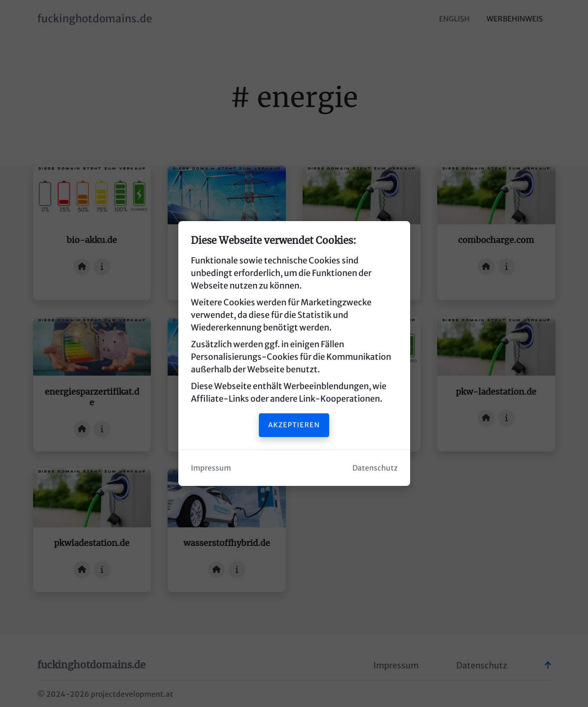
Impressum (211, 468)
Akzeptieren (294, 425)
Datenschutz (375, 468)
